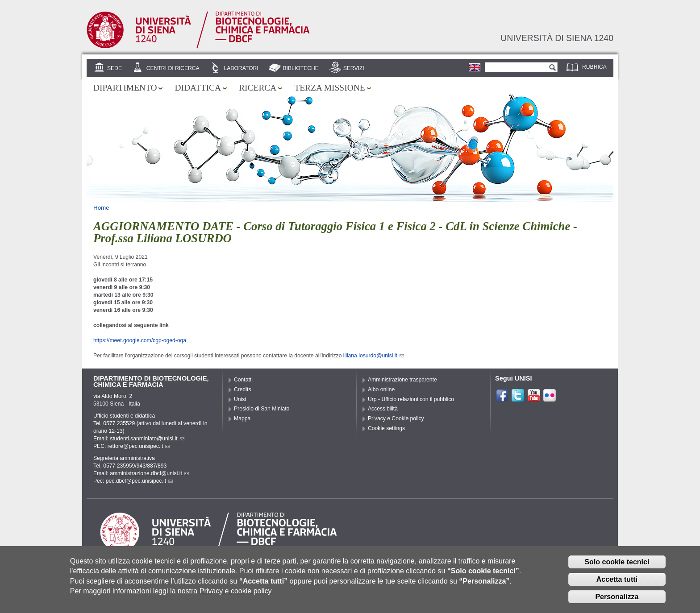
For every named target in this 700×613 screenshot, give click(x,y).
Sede (115, 68)
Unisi (240, 399)
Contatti (243, 380)
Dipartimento (125, 88)
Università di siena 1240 (557, 38)
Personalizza (617, 602)
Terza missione (329, 88)
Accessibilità (383, 409)
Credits (243, 389)
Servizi (354, 68)
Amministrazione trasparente (402, 380)
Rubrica (594, 67)
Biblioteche (300, 68)
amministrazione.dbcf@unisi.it (149, 473)
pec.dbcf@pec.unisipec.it (139, 481)
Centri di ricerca (173, 68)
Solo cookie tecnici (617, 567)
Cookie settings (386, 428)
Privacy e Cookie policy (396, 418)
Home (101, 208)
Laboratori (241, 68)
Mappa (242, 418)
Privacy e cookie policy (236, 596)
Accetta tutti (617, 584)
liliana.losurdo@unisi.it (374, 356)
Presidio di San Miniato (262, 409)
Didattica (198, 88)
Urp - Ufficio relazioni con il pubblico (411, 399)
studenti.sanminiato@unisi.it (147, 439)
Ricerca (258, 88)
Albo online (381, 389)
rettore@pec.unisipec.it (139, 446)
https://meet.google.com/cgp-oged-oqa (140, 340)
